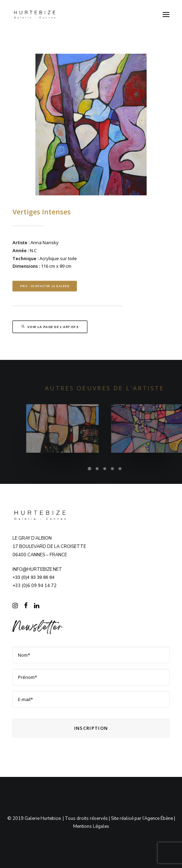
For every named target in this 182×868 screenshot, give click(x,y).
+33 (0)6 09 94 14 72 (34, 586)
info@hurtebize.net (37, 569)
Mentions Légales (91, 826)
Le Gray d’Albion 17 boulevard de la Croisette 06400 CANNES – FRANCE (49, 547)
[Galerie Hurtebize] (35, 15)
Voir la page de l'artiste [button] (50, 327)
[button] (166, 15)
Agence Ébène (159, 818)
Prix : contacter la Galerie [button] (45, 286)
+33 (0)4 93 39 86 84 (33, 577)
